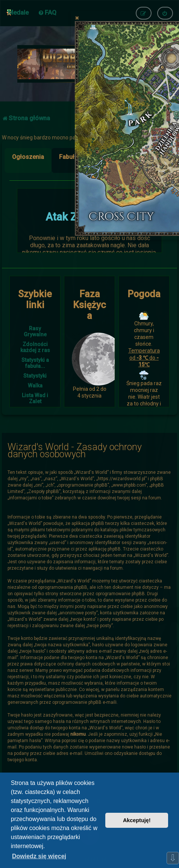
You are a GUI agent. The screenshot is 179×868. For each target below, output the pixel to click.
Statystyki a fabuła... (35, 363)
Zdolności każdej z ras (35, 347)
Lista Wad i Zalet (35, 398)
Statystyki (35, 376)
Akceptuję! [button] (137, 820)
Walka (35, 386)
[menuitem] (47, 12)
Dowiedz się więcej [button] (39, 856)
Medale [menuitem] (18, 12)
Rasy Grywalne (35, 331)
